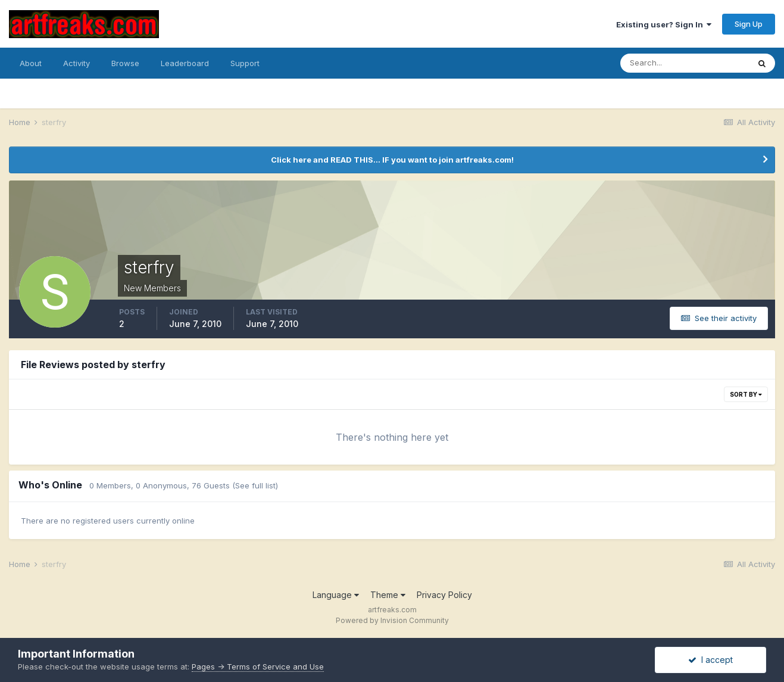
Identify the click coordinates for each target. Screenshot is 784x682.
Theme (388, 595)
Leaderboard (185, 63)
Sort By (746, 394)
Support (245, 63)
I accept (710, 660)
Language (336, 595)
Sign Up (749, 24)
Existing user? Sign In (664, 24)
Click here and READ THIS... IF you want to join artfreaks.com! (392, 160)
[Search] (685, 63)
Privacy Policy (444, 595)
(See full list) (255, 485)
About (31, 63)
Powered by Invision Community (392, 620)
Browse (125, 63)
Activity (76, 63)
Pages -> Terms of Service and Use (258, 667)
